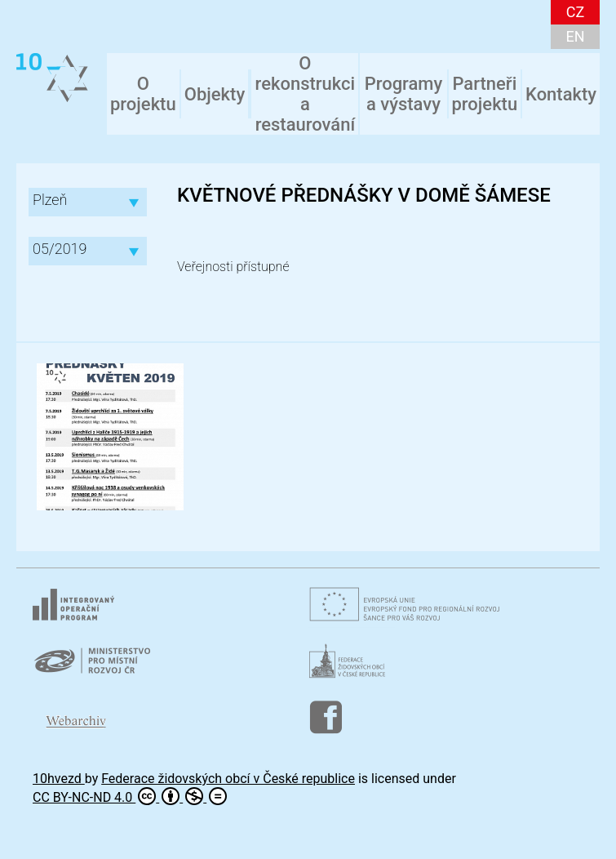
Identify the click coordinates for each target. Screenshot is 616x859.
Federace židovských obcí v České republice (228, 779)
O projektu (143, 94)
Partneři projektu (484, 94)
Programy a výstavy (404, 94)
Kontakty (561, 94)
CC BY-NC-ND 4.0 (130, 796)
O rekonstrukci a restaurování (306, 94)
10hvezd (59, 779)
